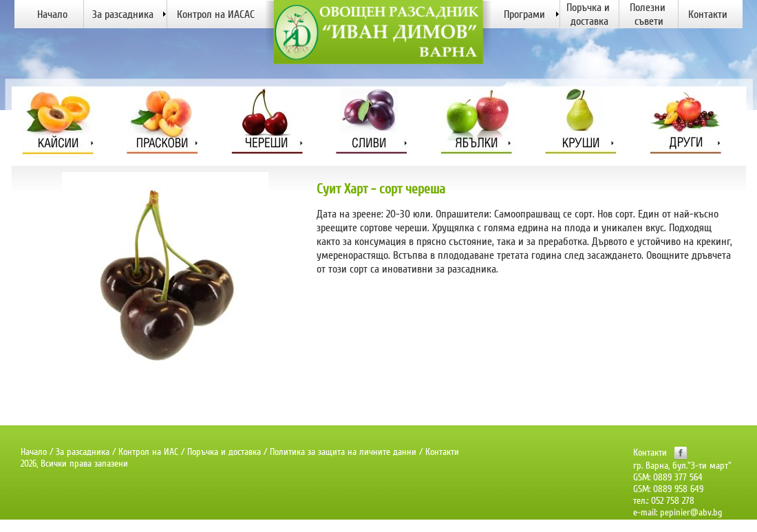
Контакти (442, 452)
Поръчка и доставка (224, 452)
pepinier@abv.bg (691, 512)
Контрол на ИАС (148, 452)
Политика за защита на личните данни (343, 452)
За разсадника (83, 452)
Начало (34, 452)
